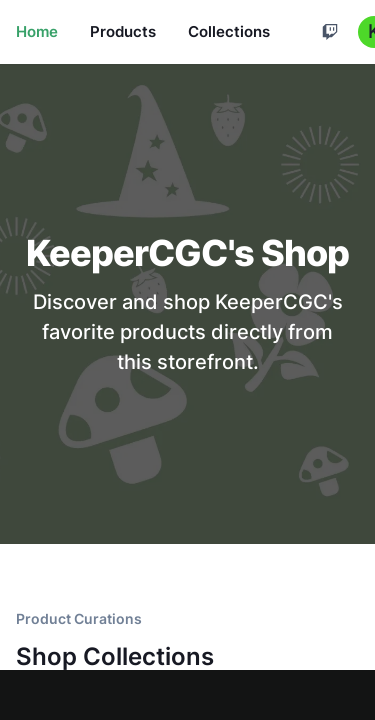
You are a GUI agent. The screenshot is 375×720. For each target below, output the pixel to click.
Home (37, 31)
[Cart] (330, 32)
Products (123, 31)
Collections (229, 31)
